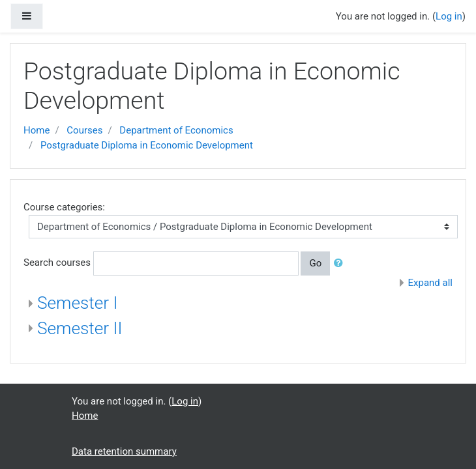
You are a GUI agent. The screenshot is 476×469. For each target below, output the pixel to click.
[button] (341, 263)
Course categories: (64, 207)
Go (315, 263)
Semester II (80, 328)
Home (37, 130)
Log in (449, 16)
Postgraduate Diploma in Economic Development (147, 145)
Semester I (78, 303)
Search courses (57, 263)
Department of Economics (176, 130)
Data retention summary (124, 451)
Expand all (430, 283)
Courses (84, 130)
